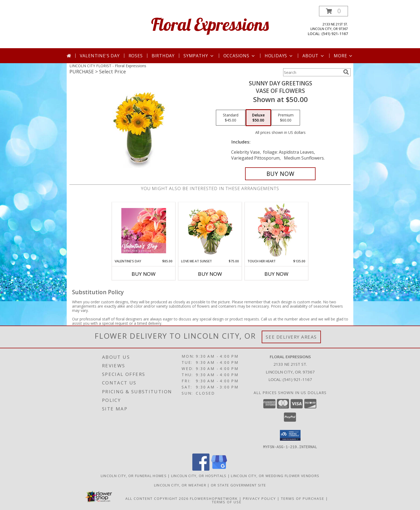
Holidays (279, 56)
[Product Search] (312, 72)
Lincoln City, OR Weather (180, 485)
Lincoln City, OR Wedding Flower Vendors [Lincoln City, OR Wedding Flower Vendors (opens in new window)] (275, 475)
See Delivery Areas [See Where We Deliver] (291, 337)
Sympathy (199, 56)
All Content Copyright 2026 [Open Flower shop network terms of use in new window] (157, 498)
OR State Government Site (238, 485)
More (344, 56)
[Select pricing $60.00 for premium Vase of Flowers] (286, 118)
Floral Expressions (210, 24)
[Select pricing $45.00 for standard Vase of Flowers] (231, 118)
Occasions (240, 56)
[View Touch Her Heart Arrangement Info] (277, 231)
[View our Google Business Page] (219, 469)
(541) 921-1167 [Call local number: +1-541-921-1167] (335, 34)
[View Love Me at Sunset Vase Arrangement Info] (210, 231)
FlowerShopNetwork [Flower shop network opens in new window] (214, 498)
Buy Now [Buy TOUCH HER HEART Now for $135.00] (276, 274)
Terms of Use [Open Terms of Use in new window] (227, 502)
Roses (136, 56)
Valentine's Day (100, 56)
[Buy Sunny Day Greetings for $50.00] (280, 174)
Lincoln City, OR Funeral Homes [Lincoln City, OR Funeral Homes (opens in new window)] (134, 475)
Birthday (163, 56)
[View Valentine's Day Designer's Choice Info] (144, 231)
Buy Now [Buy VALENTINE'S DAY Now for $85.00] (144, 274)
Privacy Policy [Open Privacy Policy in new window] (259, 498)
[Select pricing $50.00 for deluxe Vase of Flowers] (258, 118)
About (314, 56)
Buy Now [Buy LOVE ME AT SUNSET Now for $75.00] (210, 274)
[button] (333, 11)
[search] (346, 72)
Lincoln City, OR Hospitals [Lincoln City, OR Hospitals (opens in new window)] (199, 475)
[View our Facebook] (201, 469)
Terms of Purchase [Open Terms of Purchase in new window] (303, 498)
